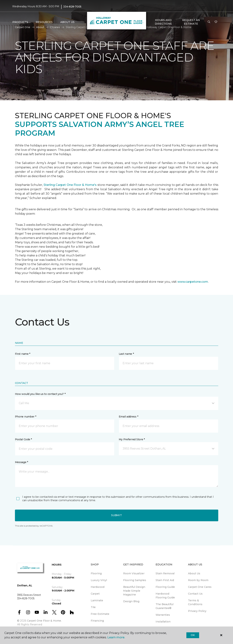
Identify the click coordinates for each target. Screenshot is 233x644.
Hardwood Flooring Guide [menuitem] (165, 596)
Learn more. (116, 637)
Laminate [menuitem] (97, 600)
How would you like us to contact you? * (40, 394)
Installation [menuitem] (163, 622)
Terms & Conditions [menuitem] (195, 602)
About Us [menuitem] (194, 573)
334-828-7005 (72, 7)
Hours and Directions (163, 22)
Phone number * (26, 417)
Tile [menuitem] (93, 607)
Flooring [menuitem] (96, 573)
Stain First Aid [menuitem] (165, 580)
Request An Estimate (191, 22)
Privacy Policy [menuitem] (197, 611)
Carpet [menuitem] (95, 594)
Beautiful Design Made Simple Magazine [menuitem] (134, 591)
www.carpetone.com (193, 282)
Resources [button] (44, 22)
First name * (23, 354)
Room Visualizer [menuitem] (134, 573)
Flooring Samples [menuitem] (135, 580)
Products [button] (20, 22)
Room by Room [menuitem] (198, 580)
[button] (209, 22)
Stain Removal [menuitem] (165, 573)
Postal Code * (23, 439)
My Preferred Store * (132, 439)
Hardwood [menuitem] (98, 587)
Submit (116, 515)
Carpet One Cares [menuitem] (200, 587)
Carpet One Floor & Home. (44, 621)
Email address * (129, 417)
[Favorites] (216, 22)
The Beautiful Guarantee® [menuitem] (165, 606)
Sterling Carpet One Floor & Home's (70, 185)
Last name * (126, 354)
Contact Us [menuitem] (195, 594)
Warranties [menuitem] (163, 615)
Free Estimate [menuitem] (100, 614)
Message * (21, 462)
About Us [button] (67, 22)
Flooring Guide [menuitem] (165, 587)
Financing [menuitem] (97, 621)
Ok (193, 635)
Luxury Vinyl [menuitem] (99, 580)
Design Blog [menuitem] (131, 601)
